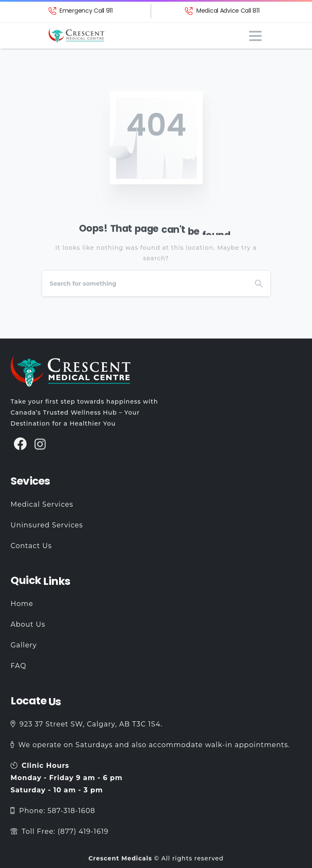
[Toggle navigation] (255, 36)
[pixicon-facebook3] (20, 448)
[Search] (145, 284)
